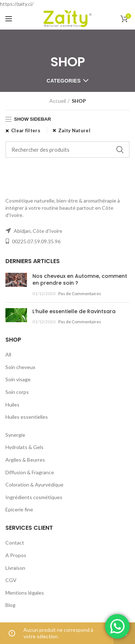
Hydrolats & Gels (24, 447)
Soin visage (18, 379)
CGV (11, 580)
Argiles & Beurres (25, 460)
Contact (15, 543)
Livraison (15, 568)
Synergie (15, 435)
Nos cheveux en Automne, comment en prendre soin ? (80, 280)
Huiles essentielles (27, 417)
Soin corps (17, 392)
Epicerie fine (19, 509)
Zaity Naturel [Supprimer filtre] (74, 130)
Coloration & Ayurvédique (34, 485)
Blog (10, 605)
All (8, 354)
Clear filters (26, 130)
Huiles (12, 405)
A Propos (16, 555)
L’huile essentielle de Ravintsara (74, 311)
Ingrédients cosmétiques (34, 497)
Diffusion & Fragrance (30, 472)
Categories (64, 81)
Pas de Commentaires (80, 294)
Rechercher (120, 150)
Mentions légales (25, 593)
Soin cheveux (20, 367)
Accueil (58, 101)
